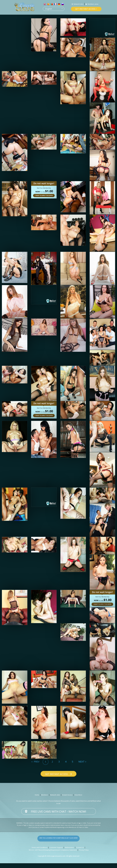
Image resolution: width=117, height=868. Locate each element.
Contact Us (80, 852)
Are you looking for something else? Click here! (59, 843)
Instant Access (67, 800)
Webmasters (69, 852)
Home (37, 800)
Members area (93, 4)
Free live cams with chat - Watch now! (59, 816)
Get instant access (85, 9)
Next (81, 762)
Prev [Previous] (36, 762)
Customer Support (56, 852)
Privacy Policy (84, 855)
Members (45, 800)
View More (78, 800)
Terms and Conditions (39, 852)
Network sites (79, 4)
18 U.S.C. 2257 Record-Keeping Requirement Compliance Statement (53, 855)
